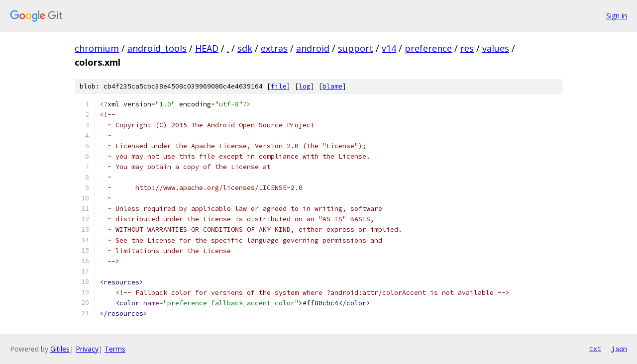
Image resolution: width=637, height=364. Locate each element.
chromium (97, 48)
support (356, 48)
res (467, 48)
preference (428, 48)
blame (332, 86)
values (496, 48)
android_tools (157, 48)
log (305, 86)
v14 (389, 48)
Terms (115, 349)
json (619, 349)
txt (595, 349)
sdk (245, 48)
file (279, 86)
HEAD (207, 48)
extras (274, 48)
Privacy (87, 349)
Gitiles (60, 349)
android (313, 48)
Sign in (617, 16)
